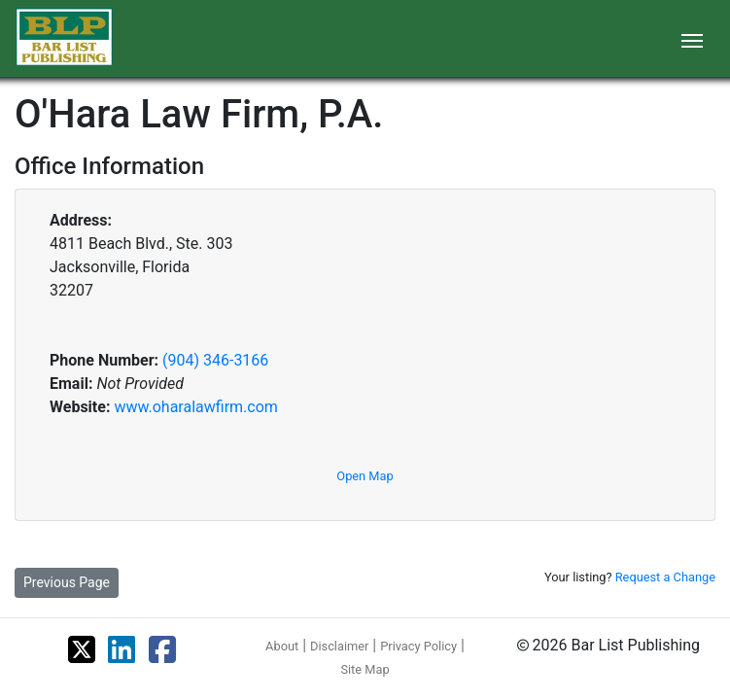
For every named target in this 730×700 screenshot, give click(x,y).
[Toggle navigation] (692, 39)
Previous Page (67, 582)
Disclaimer (339, 646)
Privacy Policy (418, 646)
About (282, 646)
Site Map (365, 669)
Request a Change (665, 577)
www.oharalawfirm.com (195, 407)
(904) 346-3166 (215, 360)
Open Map (365, 476)
